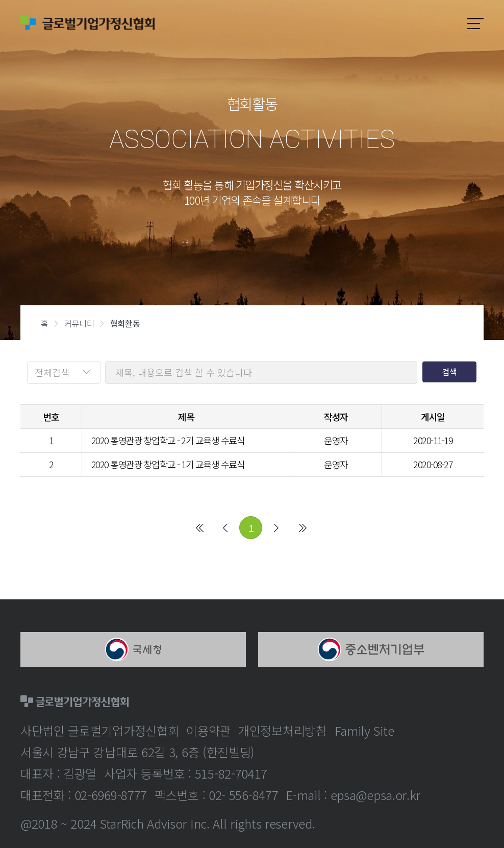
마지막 (303, 527)
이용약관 (208, 730)
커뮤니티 (79, 323)
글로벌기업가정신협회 (87, 23)
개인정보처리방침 (283, 730)
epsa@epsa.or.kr (376, 795)
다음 (276, 527)
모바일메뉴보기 (475, 23)
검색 (449, 372)
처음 (200, 527)
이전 (225, 527)
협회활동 (125, 323)
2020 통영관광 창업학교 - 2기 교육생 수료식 (168, 440)
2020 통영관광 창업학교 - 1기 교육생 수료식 (168, 464)
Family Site (364, 730)
